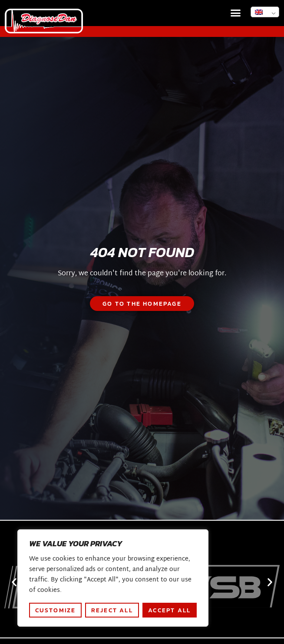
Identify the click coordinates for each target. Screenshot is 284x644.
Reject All (112, 610)
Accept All (169, 610)
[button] (236, 13)
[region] (113, 578)
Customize (56, 610)
